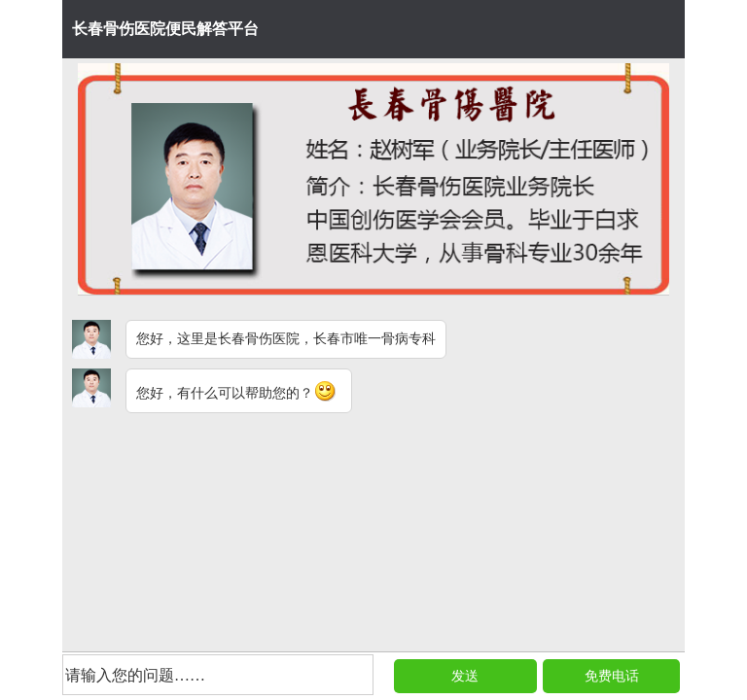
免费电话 (612, 676)
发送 (465, 676)
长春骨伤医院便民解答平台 (165, 29)
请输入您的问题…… (135, 675)
